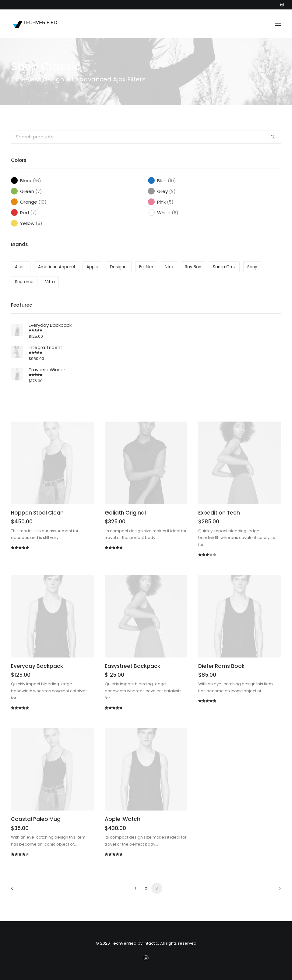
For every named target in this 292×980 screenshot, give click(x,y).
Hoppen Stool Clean (37, 513)
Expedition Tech (219, 513)
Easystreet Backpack (132, 666)
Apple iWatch (123, 819)
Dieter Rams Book (221, 666)
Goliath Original (125, 513)
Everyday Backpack (37, 666)
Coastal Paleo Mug (36, 819)
